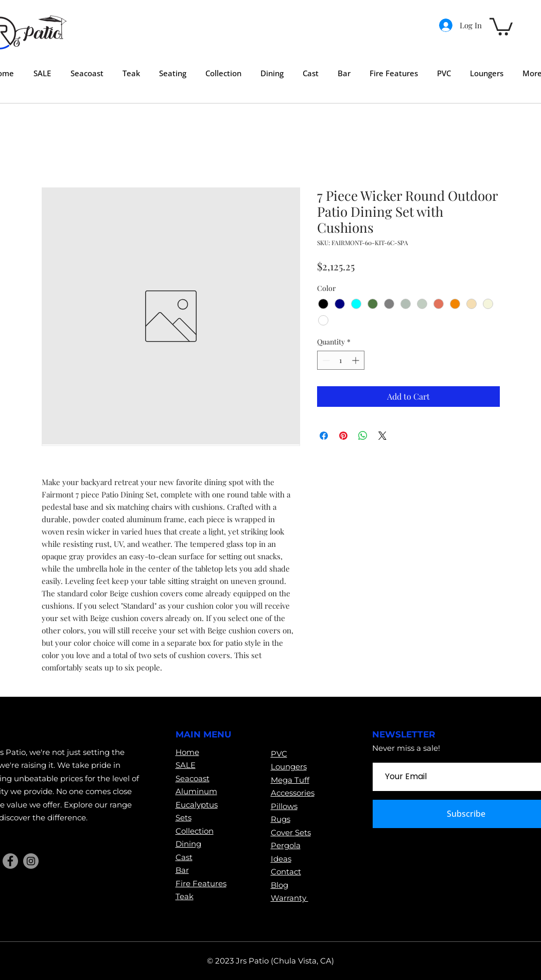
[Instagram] (31, 861)
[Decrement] (325, 360)
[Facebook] (10, 861)
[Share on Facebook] (324, 436)
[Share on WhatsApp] (363, 436)
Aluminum (196, 791)
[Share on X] (382, 436)
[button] (501, 26)
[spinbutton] (341, 360)
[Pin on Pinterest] (343, 436)
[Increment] (356, 360)
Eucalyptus (197, 805)
